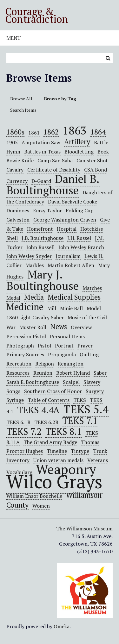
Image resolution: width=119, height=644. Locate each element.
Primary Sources (25, 354)
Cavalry (15, 170)
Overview (81, 327)
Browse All (21, 99)
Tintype (80, 451)
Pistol (44, 346)
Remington (71, 364)
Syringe (15, 400)
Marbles (35, 265)
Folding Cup (80, 210)
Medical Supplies (74, 297)
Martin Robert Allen (71, 265)
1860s (15, 132)
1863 (75, 130)
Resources (18, 373)
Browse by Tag (60, 99)
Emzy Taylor (47, 210)
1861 (34, 133)
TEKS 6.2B (46, 422)
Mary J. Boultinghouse (43, 280)
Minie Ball (71, 308)
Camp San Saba (55, 160)
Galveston (18, 220)
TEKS (80, 400)
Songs (13, 391)
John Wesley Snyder (29, 256)
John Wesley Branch (81, 247)
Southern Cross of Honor (53, 391)
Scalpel (71, 382)
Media (34, 297)
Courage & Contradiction (37, 15)
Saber (100, 373)
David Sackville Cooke (73, 202)
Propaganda (62, 354)
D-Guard (41, 181)
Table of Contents (49, 400)
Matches (92, 288)
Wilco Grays (54, 481)
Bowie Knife (20, 160)
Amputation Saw (41, 142)
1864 (98, 132)
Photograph (20, 346)
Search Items (23, 110)
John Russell (40, 247)
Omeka (62, 626)
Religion (45, 364)
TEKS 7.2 (24, 431)
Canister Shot (92, 160)
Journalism (68, 256)
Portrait (64, 346)
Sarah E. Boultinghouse (33, 382)
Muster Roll (33, 327)
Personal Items (67, 336)
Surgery (95, 391)
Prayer (85, 346)
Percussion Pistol (26, 336)
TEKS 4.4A (38, 410)
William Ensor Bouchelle (34, 496)
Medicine (25, 307)
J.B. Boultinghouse (43, 238)
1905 (12, 142)
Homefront (40, 229)
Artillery (77, 142)
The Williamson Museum (84, 528)
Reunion (43, 373)
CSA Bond (96, 170)
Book (103, 152)
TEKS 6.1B (18, 422)
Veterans (98, 460)
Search (108, 58)
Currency (17, 181)
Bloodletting (79, 152)
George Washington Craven (65, 220)
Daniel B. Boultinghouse (53, 184)
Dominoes (18, 210)
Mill (52, 308)
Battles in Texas (42, 152)
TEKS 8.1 (63, 431)
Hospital (67, 229)
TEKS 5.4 (86, 409)
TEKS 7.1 (80, 421)
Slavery (92, 382)
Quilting (89, 354)
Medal (13, 298)
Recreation (19, 364)
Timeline (57, 451)
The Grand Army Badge (50, 442)
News (59, 326)
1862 (51, 132)
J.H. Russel (79, 238)
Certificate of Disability (54, 170)
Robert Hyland (73, 373)
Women (41, 506)
